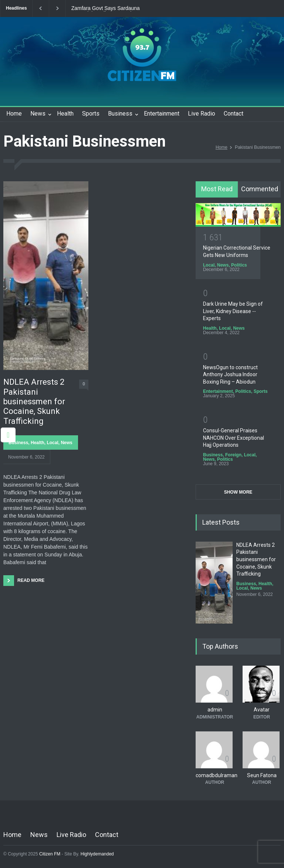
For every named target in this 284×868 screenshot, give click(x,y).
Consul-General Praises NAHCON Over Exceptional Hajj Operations (234, 438)
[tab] (217, 189)
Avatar (262, 710)
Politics (239, 265)
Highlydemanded (97, 854)
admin (215, 710)
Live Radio (202, 114)
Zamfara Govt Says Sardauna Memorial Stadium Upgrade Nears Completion (111, 8)
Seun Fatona (262, 775)
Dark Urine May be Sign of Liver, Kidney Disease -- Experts (233, 311)
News (38, 114)
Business (120, 114)
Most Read (217, 189)
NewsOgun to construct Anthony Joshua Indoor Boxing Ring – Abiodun (230, 375)
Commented (260, 189)
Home (14, 114)
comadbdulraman (217, 775)
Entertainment (162, 114)
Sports (91, 114)
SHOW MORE (238, 492)
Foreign (233, 455)
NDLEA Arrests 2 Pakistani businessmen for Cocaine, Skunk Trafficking (34, 402)
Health (65, 114)
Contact (234, 114)
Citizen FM (50, 854)
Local (52, 443)
